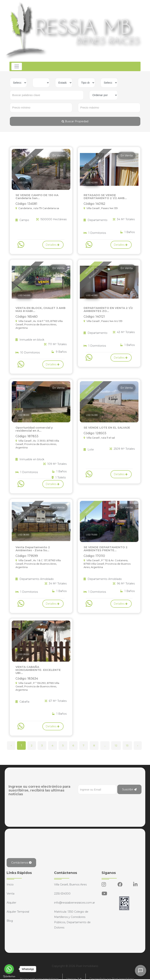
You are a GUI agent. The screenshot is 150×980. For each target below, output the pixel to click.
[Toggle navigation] (17, 66)
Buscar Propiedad (75, 121)
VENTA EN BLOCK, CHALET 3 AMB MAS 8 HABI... (40, 309)
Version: (74, 974)
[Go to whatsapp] (9, 969)
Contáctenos (21, 858)
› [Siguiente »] (142, 741)
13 (131, 741)
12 (120, 741)
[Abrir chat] (141, 971)
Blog (10, 916)
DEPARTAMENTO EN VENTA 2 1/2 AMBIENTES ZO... (107, 309)
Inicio (10, 880)
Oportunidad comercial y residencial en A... (33, 428)
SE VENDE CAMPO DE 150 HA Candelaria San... (36, 196)
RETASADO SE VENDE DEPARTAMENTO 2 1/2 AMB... (104, 196)
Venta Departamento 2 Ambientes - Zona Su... (40, 547)
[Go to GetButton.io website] (9, 976)
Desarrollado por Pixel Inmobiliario (112, 974)
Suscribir (129, 784)
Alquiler (11, 898)
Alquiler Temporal (18, 907)
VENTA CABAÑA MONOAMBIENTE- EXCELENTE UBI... (40, 667)
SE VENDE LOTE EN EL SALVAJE (106, 427)
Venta (10, 889)
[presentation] (107, 797)
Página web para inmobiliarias (39, 974)
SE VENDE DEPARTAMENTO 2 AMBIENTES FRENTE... (105, 547)
